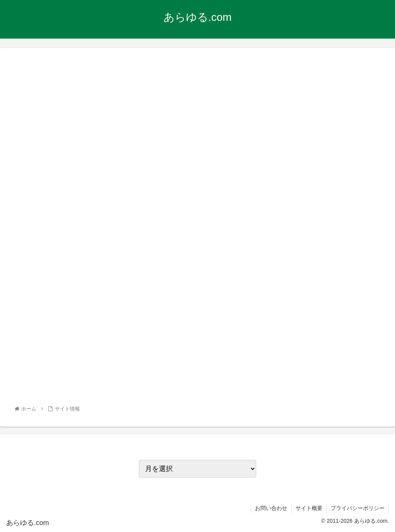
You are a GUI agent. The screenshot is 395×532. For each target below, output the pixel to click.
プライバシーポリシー (358, 508)
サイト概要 (309, 508)
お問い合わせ (271, 508)
